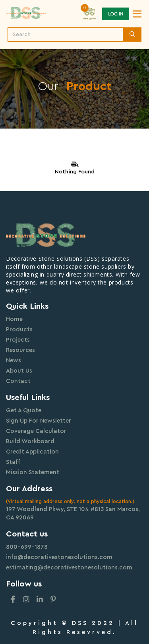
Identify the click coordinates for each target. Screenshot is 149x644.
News (14, 360)
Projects (18, 340)
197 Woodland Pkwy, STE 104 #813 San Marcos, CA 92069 (73, 513)
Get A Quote (24, 410)
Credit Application (32, 452)
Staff (13, 462)
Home (14, 319)
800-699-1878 (27, 547)
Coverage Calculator (36, 431)
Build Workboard (30, 441)
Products (19, 330)
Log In (116, 14)
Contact (18, 381)
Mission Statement (33, 472)
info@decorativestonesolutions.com (59, 557)
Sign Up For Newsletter (39, 421)
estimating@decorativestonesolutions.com (69, 568)
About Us (19, 371)
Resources (20, 350)
